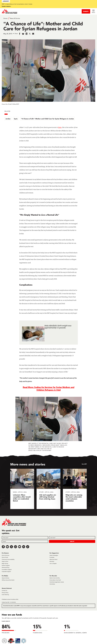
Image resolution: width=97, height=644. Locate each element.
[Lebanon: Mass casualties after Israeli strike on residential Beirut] (22, 489)
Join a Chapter (53, 563)
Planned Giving (5, 567)
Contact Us (4, 590)
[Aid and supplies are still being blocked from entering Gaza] (48, 489)
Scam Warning (5, 595)
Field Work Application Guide (57, 582)
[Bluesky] (7, 547)
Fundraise (52, 557)
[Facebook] (3, 547)
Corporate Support (6, 571)
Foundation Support (7, 569)
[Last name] (72, 538)
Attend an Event (53, 559)
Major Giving (5, 563)
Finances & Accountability (8, 559)
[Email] (25, 541)
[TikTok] (28, 547)
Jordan (8, 119)
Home (5, 18)
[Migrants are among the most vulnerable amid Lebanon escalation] (75, 489)
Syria (16, 119)
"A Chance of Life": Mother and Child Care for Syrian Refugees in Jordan (47, 119)
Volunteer (52, 561)
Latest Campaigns (54, 555)
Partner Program (6, 565)
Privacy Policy (5, 593)
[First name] (25, 538)
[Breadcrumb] (49, 18)
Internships (52, 584)
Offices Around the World (8, 580)
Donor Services (5, 555)
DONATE (86, 11)
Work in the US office (55, 578)
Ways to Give (5, 561)
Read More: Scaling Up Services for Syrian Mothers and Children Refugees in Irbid (49, 389)
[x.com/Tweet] (11, 547)
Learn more (6, 6)
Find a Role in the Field (55, 580)
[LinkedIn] (24, 547)
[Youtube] (20, 547)
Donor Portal (5, 557)
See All (84, 464)
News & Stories (15, 18)
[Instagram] (15, 547)
